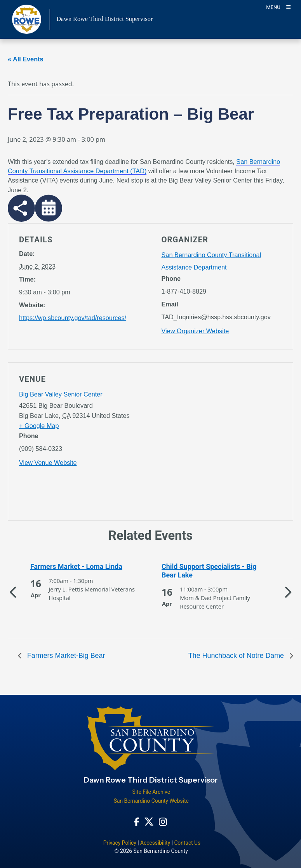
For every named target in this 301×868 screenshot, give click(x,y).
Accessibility (155, 843)
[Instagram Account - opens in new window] (163, 821)
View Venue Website (48, 463)
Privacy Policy (120, 843)
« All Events (26, 59)
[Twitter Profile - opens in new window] (149, 821)
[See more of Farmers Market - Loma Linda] (85, 567)
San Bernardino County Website (151, 801)
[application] (222, 443)
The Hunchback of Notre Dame (237, 656)
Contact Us (187, 843)
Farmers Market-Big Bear (65, 656)
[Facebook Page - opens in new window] (137, 821)
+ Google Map (39, 426)
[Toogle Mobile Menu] (278, 7)
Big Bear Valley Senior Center (61, 394)
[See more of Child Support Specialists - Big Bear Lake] (216, 571)
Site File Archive (151, 792)
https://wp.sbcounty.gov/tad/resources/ (73, 318)
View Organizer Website (195, 331)
